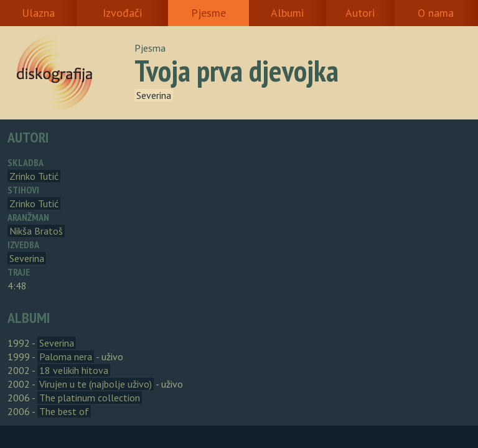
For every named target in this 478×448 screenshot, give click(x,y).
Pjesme (209, 13)
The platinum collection (90, 398)
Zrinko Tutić (34, 176)
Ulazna (38, 13)
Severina (154, 95)
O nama (436, 13)
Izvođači (122, 13)
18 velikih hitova (74, 370)
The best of (64, 411)
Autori (360, 13)
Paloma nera (66, 357)
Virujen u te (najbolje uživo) (96, 384)
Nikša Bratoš (36, 231)
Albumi (287, 13)
